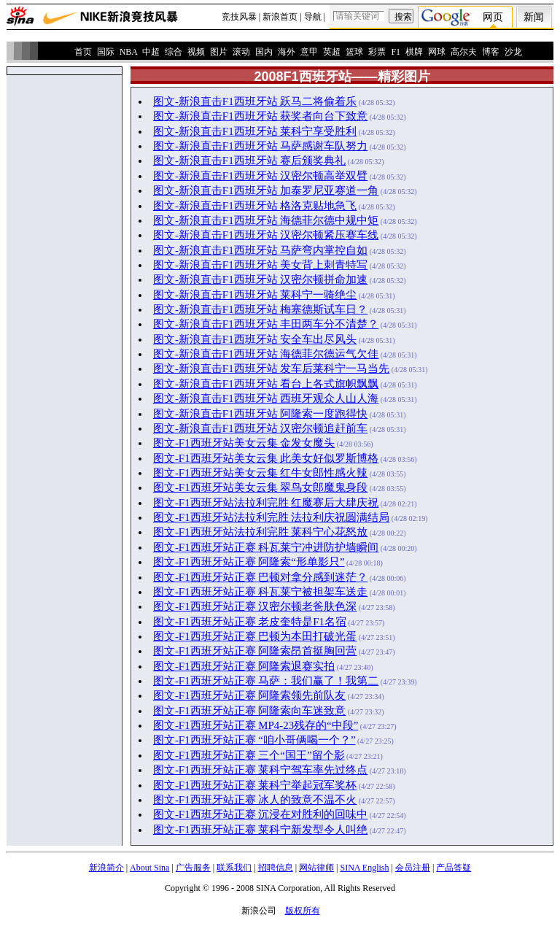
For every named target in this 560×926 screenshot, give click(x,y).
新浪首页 (280, 17)
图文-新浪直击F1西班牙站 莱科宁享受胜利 (255, 131)
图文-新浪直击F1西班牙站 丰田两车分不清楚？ (266, 324)
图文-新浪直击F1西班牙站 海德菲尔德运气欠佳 (266, 354)
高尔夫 (464, 52)
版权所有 (303, 911)
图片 (219, 52)
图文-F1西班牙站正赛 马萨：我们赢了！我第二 (266, 681)
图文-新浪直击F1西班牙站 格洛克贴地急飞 (255, 206)
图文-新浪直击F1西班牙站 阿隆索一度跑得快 (260, 414)
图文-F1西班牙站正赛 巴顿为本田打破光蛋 (255, 636)
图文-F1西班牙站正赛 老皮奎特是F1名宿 (250, 622)
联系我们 (234, 868)
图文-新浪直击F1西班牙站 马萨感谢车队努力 (260, 146)
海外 (287, 52)
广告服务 (193, 868)
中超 (151, 52)
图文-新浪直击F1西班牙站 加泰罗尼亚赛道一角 (266, 190)
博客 (491, 52)
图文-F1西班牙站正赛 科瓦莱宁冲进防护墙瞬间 (266, 547)
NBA (129, 52)
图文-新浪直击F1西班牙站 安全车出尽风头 (255, 339)
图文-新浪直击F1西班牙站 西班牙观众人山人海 (266, 398)
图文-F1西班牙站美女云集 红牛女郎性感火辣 (260, 473)
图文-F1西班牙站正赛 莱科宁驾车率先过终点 (260, 770)
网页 (493, 17)
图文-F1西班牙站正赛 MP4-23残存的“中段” (256, 725)
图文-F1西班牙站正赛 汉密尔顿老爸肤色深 (255, 606)
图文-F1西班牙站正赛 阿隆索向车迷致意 (249, 711)
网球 (437, 52)
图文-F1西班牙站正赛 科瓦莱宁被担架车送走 (260, 592)
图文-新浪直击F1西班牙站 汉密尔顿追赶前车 (260, 428)
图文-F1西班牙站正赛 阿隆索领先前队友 (249, 695)
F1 (396, 52)
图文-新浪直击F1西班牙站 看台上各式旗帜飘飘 (266, 384)
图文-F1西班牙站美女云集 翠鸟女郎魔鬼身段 (260, 487)
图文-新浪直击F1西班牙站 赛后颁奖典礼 (249, 161)
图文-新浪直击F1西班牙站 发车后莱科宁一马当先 (271, 369)
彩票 (377, 52)
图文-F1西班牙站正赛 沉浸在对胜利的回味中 (260, 814)
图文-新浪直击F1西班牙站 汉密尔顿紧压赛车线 (266, 235)
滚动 (241, 52)
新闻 (534, 17)
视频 (196, 52)
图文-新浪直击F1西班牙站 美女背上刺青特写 (260, 265)
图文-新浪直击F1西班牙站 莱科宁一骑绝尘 (255, 295)
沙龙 (513, 52)
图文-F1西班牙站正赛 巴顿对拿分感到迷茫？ (260, 577)
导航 (313, 17)
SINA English (364, 868)
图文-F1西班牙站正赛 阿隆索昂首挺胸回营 (255, 651)
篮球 (354, 52)
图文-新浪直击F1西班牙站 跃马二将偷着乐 (255, 101)
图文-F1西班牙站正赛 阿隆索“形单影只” (249, 562)
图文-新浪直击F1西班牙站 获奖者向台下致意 (260, 116)
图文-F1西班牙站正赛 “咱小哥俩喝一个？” (254, 740)
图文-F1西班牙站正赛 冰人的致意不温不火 (255, 800)
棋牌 (414, 52)
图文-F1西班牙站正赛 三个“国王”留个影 (249, 755)
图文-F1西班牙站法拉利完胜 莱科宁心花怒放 (260, 532)
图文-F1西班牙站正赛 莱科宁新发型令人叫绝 (260, 830)
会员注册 (413, 868)
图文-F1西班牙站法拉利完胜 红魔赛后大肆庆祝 (266, 503)
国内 (264, 52)
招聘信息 (276, 868)
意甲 (309, 52)
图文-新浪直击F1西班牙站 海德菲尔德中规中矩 (266, 220)
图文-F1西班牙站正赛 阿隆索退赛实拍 (244, 666)
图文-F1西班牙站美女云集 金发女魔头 (244, 443)
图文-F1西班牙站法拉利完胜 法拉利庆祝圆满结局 (271, 517)
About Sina (149, 868)
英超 (332, 52)
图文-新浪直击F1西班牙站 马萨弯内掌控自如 (260, 250)
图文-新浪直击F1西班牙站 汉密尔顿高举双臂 (260, 176)
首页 (83, 52)
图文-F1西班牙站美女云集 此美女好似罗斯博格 (266, 458)
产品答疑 (454, 868)
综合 (174, 52)
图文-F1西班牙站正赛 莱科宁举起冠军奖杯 (255, 785)
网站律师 (316, 868)
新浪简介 (106, 868)
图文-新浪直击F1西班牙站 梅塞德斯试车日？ (260, 309)
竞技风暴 (239, 17)
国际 (106, 52)
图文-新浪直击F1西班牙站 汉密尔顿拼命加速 (260, 279)
